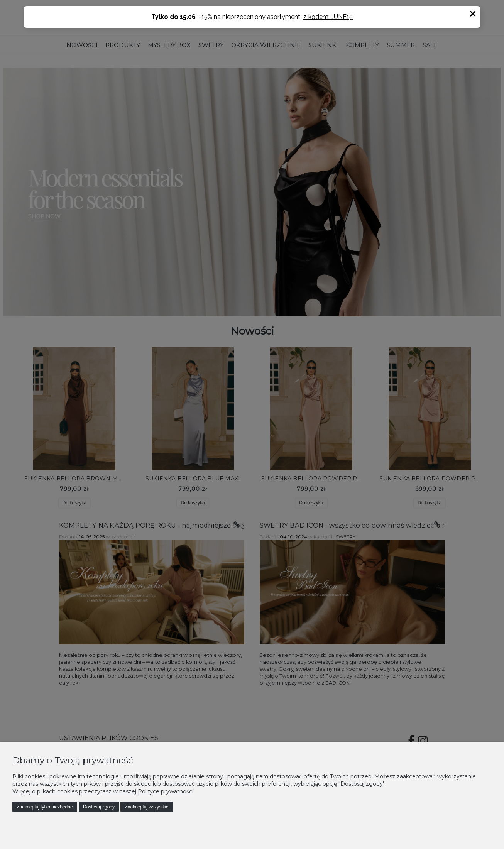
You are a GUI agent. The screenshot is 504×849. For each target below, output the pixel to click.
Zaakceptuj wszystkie (146, 807)
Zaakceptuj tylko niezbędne (45, 807)
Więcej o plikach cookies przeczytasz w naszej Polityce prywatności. (103, 791)
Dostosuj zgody (99, 807)
